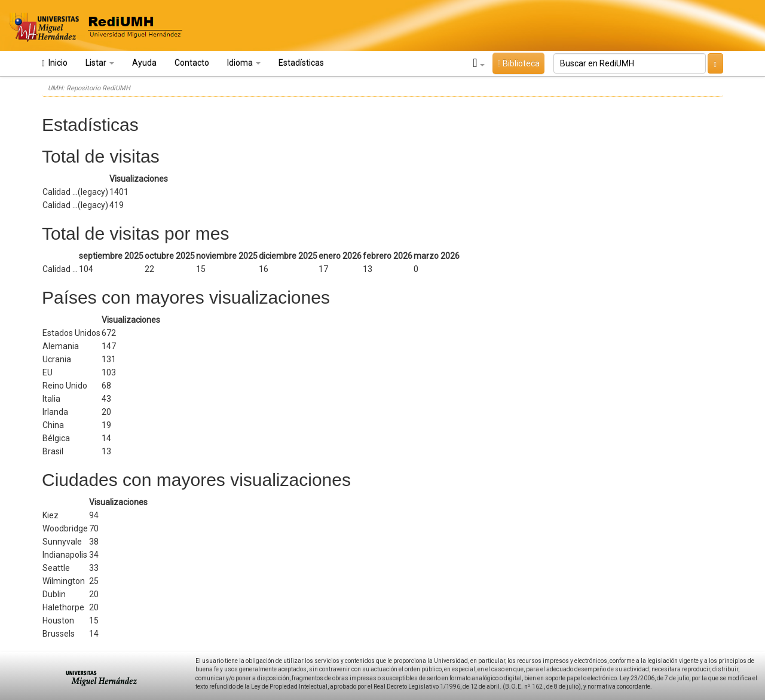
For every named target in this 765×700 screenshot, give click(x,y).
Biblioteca (518, 63)
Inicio (55, 63)
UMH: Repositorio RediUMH (89, 88)
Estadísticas (301, 63)
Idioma (244, 63)
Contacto (192, 63)
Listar (100, 63)
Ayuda (144, 63)
